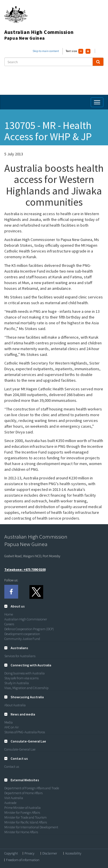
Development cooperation (22, 634)
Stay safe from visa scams (21, 678)
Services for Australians (20, 656)
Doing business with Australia (24, 673)
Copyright (11, 853)
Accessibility (73, 853)
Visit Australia (14, 798)
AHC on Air (12, 727)
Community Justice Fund (22, 639)
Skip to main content (46, 51)
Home (9, 614)
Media (8, 722)
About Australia (15, 705)
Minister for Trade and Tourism (25, 817)
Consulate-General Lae (20, 749)
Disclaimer (50, 853)
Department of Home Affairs (23, 793)
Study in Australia (17, 683)
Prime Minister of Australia (22, 808)
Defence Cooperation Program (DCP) (29, 629)
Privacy (29, 853)
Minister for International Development (31, 827)
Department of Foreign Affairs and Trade (32, 788)
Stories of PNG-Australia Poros (25, 732)
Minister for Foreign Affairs (22, 812)
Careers (9, 624)
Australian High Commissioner (26, 619)
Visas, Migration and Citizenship (26, 688)
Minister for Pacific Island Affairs (26, 822)
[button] (15, 606)
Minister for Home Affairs (21, 832)
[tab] (54, 606)
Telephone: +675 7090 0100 (25, 569)
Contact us (12, 766)
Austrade (10, 803)
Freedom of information (23, 860)
